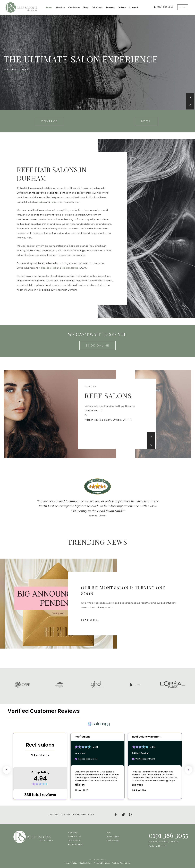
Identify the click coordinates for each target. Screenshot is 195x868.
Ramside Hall (48, 268)
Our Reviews (74, 840)
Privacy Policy (71, 863)
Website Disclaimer (102, 863)
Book (146, 121)
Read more (90, 620)
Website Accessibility (121, 863)
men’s (54, 202)
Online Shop (113, 840)
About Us (73, 833)
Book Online (97, 345)
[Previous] (190, 105)
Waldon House (70, 268)
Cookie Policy (85, 863)
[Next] (190, 97)
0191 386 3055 (168, 835)
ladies (41, 202)
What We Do (75, 837)
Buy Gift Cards (75, 844)
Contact (49, 121)
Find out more (16, 70)
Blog (109, 833)
